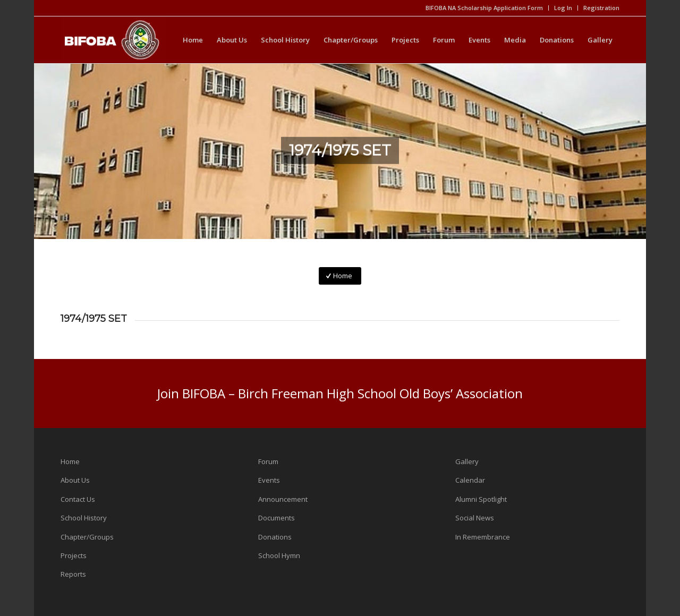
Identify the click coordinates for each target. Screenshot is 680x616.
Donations (275, 537)
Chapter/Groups (87, 537)
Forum (268, 461)
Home (70, 461)
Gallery (467, 461)
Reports (73, 574)
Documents (277, 518)
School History (84, 518)
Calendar (470, 480)
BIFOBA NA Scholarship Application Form (484, 8)
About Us (75, 480)
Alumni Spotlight (481, 499)
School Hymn (279, 555)
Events (269, 480)
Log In (563, 8)
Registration (601, 8)
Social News (475, 518)
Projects (74, 555)
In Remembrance (483, 537)
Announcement (283, 499)
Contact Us (78, 499)
